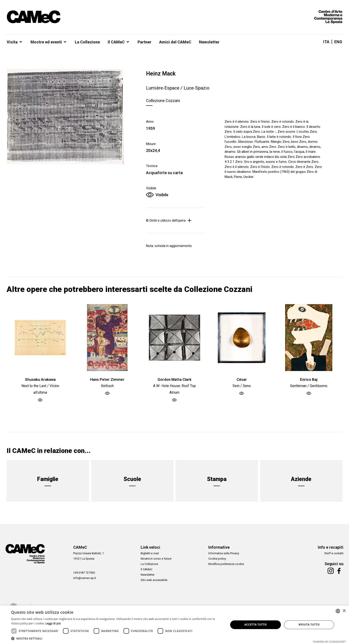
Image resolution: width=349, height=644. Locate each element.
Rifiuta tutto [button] (309, 625)
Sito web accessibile (154, 580)
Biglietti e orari (150, 553)
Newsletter (148, 575)
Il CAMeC (146, 569)
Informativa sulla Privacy (224, 553)
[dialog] (174, 625)
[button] (117, 638)
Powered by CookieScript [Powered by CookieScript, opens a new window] (329, 642)
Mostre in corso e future (156, 559)
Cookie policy (217, 559)
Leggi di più (53, 623)
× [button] (344, 611)
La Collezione (149, 564)
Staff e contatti (334, 553)
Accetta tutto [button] (256, 625)
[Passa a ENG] (337, 42)
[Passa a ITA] (326, 42)
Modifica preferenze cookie (226, 564)
